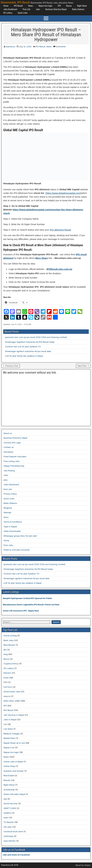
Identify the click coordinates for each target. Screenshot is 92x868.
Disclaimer (8, 452)
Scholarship (9, 790)
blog (6, 654)
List (5, 724)
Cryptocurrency (11, 664)
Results (7, 780)
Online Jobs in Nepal (13, 762)
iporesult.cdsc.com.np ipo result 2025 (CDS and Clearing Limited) (36, 337)
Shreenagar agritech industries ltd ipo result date (28, 351)
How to (7, 696)
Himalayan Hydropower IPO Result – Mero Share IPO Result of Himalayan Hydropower (46, 35)
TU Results (9, 822)
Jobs (38, 9)
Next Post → (83, 366)
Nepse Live (9, 747)
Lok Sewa (8, 729)
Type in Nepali (10, 527)
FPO (6, 682)
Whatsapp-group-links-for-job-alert (20, 536)
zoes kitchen (10, 841)
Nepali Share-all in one (14, 743)
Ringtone (8, 508)
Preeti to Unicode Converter (17, 550)
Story (6, 517)
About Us (80, 865)
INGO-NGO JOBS (12, 701)
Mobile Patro (9, 738)
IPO (59, 6)
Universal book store (13, 831)
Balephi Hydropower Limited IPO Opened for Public (28, 598)
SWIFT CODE (10, 808)
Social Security (11, 803)
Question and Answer (14, 771)
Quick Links (23, 13)
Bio (5, 650)
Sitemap (7, 512)
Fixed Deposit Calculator (15, 456)
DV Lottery (8, 13)
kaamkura (10, 46)
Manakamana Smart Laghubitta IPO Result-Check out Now (31, 605)
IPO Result (18, 6)
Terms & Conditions (13, 522)
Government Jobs (12, 692)
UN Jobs (8, 827)
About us (8, 433)
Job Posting (9, 471)
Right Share (82, 6)
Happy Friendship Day (14, 466)
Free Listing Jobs (12, 461)
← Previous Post (11, 366)
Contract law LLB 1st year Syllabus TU (23, 347)
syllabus (7, 813)
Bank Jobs (8, 640)
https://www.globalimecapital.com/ (63, 193)
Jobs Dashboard (10, 9)
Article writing (10, 636)
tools (6, 818)
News (31, 6)
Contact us (9, 447)
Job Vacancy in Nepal (14, 715)
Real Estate (9, 775)
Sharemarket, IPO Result (15, 2)
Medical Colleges (12, 734)
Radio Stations (78, 9)
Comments (61, 46)
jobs (6, 480)
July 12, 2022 (25, 46)
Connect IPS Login (12, 443)
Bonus (69, 6)
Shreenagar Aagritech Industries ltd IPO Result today (30, 342)
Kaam (88, 865)
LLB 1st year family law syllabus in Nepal (24, 356)
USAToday (8, 836)
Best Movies (9, 645)
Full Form (8, 687)
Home (6, 6)
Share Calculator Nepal (14, 794)
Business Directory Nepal (56, 9)
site (5, 799)
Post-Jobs (8, 545)
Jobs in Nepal (10, 720)
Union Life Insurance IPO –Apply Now (21, 611)
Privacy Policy (10, 494)
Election (7, 673)
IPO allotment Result (60, 230)
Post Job (26, 9)
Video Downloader (12, 531)
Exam (6, 678)
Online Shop (9, 766)
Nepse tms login (45, 6)
